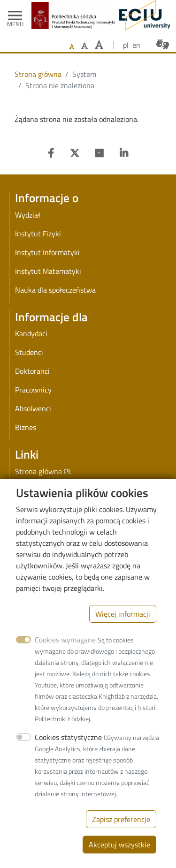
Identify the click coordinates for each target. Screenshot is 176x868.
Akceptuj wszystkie (119, 856)
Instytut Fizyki (38, 234)
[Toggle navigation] (15, 15)
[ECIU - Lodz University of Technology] (142, 15)
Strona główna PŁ (43, 471)
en (136, 45)
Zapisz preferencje (121, 831)
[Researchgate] (99, 153)
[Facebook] (51, 153)
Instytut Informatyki (47, 252)
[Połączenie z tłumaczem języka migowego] (163, 45)
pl (126, 45)
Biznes (26, 427)
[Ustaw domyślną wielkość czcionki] (72, 47)
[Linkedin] (124, 153)
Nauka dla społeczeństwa (55, 290)
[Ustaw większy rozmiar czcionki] (84, 45)
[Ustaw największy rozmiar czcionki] (99, 45)
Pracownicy (33, 390)
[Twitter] (75, 153)
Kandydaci (31, 333)
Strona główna (38, 74)
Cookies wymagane (65, 651)
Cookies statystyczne (68, 749)
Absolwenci (33, 408)
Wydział (28, 215)
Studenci (29, 352)
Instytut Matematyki (48, 271)
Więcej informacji (123, 626)
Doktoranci (32, 371)
